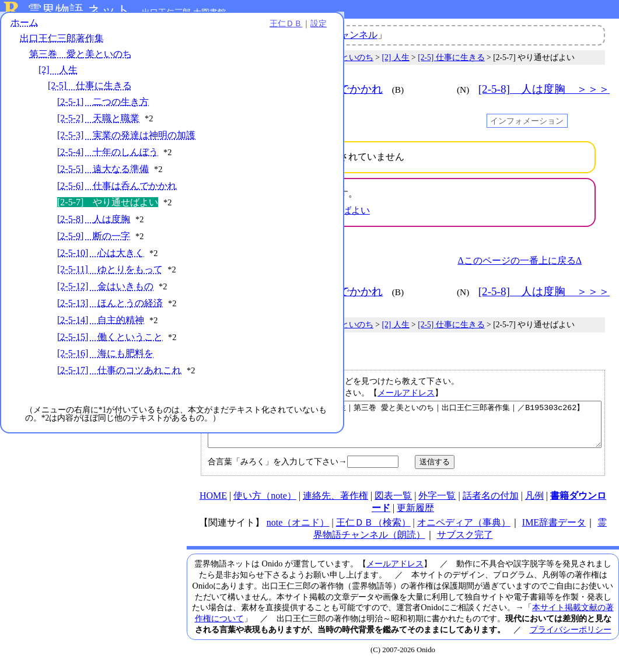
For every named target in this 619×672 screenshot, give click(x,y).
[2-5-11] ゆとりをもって (110, 301)
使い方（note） (265, 504)
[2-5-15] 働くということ (110, 380)
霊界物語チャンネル (335, 35)
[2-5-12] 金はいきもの (105, 318)
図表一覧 (393, 504)
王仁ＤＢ (128, 30)
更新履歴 (415, 517)
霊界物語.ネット (79, 10)
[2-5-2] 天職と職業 (98, 125)
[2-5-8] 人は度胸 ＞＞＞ (544, 89)
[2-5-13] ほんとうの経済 (110, 334)
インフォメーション (527, 121)
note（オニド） (298, 531)
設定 (161, 30)
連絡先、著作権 (335, 504)
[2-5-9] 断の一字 (94, 267)
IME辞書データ (554, 531)
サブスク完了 (465, 543)
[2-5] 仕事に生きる (90, 92)
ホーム (25, 29)
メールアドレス (406, 393)
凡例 (534, 504)
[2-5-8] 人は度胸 (94, 250)
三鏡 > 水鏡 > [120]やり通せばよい (298, 210)
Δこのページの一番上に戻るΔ (520, 260)
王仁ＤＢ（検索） (373, 531)
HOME (213, 504)
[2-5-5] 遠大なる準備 (103, 188)
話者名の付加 (491, 504)
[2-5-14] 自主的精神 (101, 363)
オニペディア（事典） (464, 531)
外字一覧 (437, 504)
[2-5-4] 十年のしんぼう (108, 171)
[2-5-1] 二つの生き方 (103, 108)
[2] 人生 (58, 77)
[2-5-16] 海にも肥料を (105, 409)
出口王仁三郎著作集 (62, 45)
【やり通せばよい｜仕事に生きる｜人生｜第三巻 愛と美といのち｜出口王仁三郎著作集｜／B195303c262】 (405, 429)
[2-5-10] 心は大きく (101, 284)
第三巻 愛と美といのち (81, 61)
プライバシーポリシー (571, 638)
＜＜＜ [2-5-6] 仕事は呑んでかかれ (289, 89)
